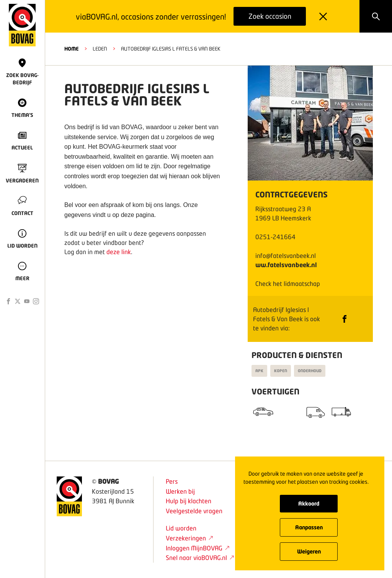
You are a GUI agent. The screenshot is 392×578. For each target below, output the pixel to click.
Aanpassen (309, 527)
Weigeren (309, 551)
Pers (172, 481)
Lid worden (181, 528)
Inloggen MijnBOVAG (198, 548)
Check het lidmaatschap (288, 283)
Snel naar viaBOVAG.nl (200, 557)
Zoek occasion (270, 16)
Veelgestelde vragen (194, 511)
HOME (72, 49)
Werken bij (180, 491)
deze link (119, 252)
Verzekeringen (189, 538)
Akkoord (309, 503)
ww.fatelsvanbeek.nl (286, 265)
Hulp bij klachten (189, 501)
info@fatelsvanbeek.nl (286, 255)
